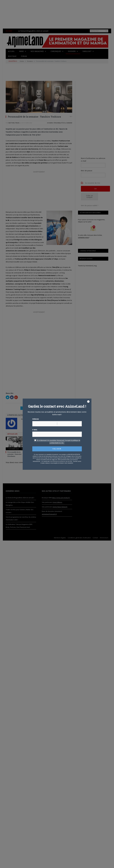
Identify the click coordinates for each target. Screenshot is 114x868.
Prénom (36, 419)
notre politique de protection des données (61, 461)
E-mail (35, 430)
